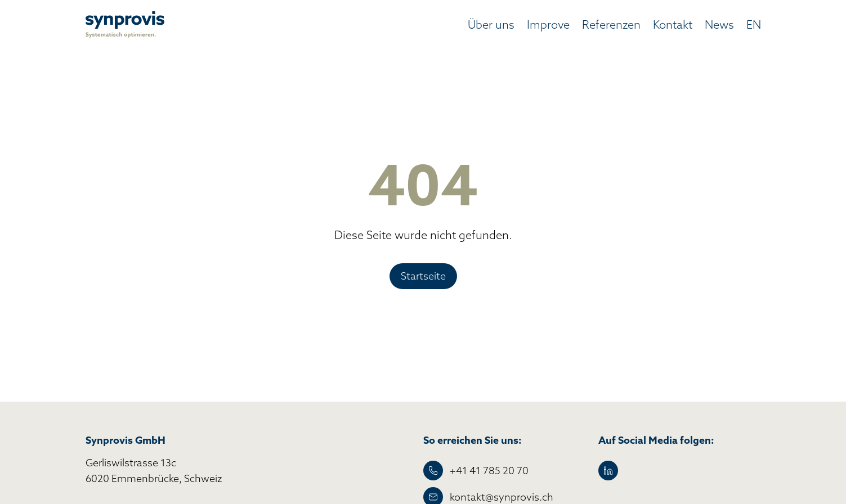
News (719, 24)
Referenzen (611, 24)
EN (754, 24)
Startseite (423, 276)
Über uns (491, 24)
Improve (548, 24)
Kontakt (673, 24)
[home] (125, 24)
